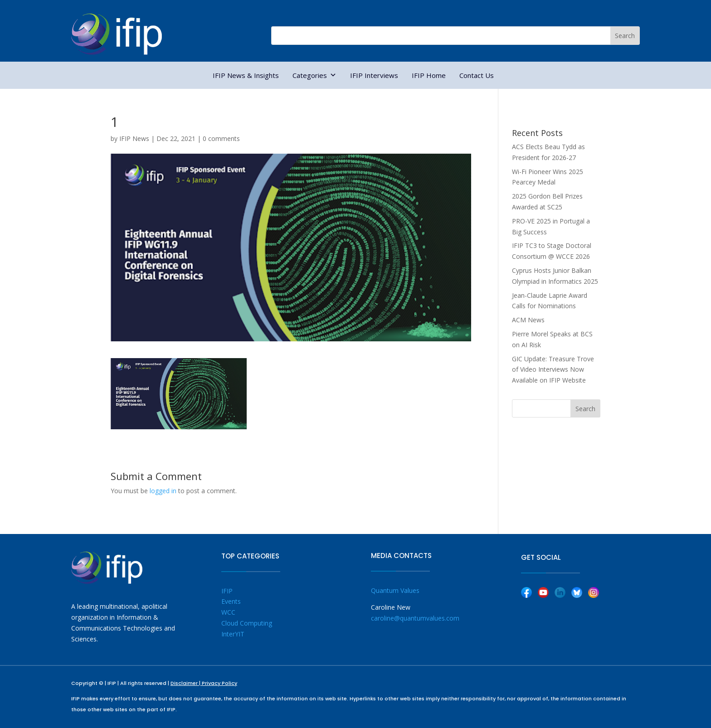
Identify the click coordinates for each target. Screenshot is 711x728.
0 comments (221, 138)
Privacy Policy (219, 683)
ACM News (528, 320)
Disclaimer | (186, 683)
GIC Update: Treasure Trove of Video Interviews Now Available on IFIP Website (553, 370)
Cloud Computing (247, 623)
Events (231, 601)
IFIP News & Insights (246, 75)
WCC (228, 612)
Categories (314, 75)
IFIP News (134, 138)
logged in (163, 491)
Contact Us (477, 75)
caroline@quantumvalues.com (415, 618)
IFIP (227, 591)
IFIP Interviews (374, 75)
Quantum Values (395, 590)
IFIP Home (429, 75)
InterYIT (233, 634)
